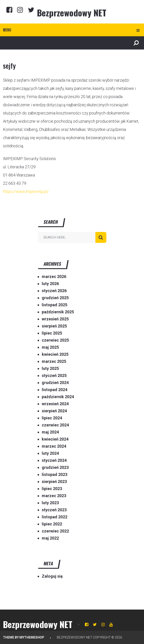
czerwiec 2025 (55, 340)
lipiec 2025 (52, 333)
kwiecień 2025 (55, 354)
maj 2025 (50, 347)
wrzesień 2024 (55, 404)
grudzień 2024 (55, 383)
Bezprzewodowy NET (72, 13)
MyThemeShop (32, 637)
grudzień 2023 (55, 467)
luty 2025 (50, 368)
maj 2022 (50, 538)
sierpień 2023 (54, 482)
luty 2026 (50, 284)
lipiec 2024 (52, 418)
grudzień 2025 (55, 298)
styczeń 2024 (54, 460)
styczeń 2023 (54, 510)
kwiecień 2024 (55, 439)
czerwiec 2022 (55, 531)
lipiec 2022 (52, 524)
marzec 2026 (54, 277)
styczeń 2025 (54, 375)
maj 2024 (50, 432)
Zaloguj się (52, 576)
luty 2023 (50, 503)
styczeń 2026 (54, 291)
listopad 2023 (55, 474)
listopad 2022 (55, 517)
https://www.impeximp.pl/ (26, 191)
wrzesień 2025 (55, 319)
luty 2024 (50, 453)
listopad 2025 (55, 305)
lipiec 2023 (52, 489)
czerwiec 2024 (55, 425)
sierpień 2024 (54, 411)
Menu (7, 30)
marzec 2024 (54, 446)
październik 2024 (58, 397)
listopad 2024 (55, 390)
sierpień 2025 (54, 326)
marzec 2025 (54, 361)
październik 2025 (58, 312)
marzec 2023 (54, 496)
